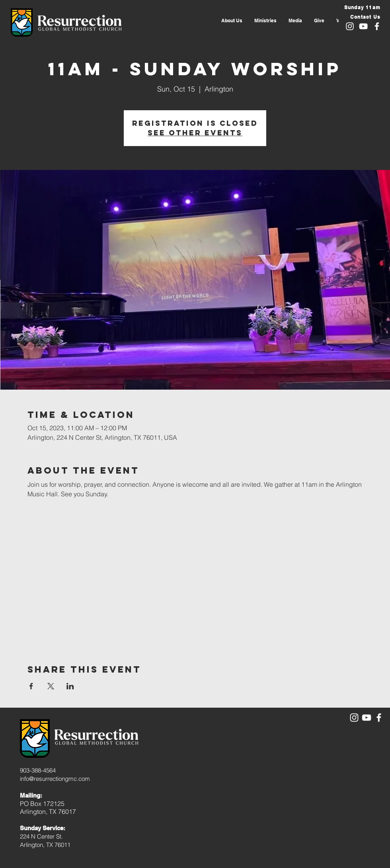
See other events (195, 133)
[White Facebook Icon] (377, 26)
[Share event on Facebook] (31, 686)
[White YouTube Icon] (363, 26)
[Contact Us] (361, 17)
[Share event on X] (51, 686)
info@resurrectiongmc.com (55, 779)
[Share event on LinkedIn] (70, 686)
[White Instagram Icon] (350, 26)
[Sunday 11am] (361, 7)
